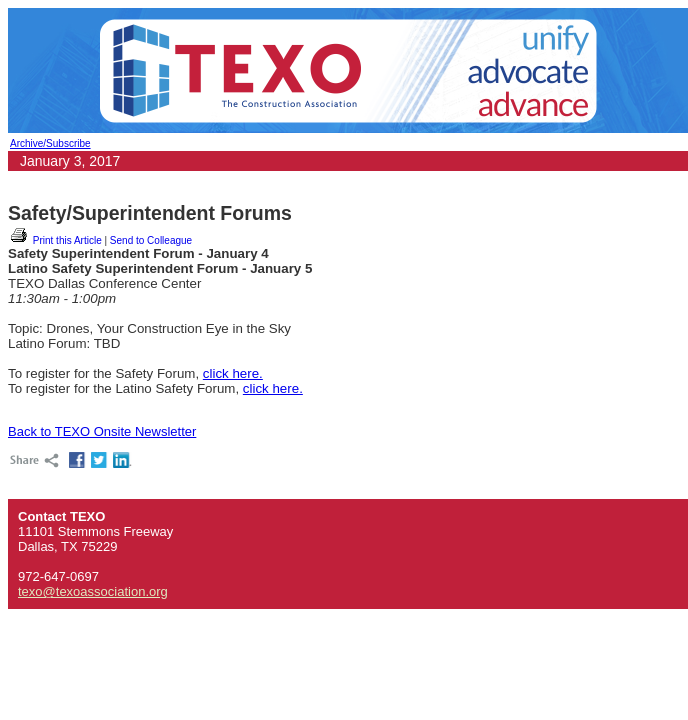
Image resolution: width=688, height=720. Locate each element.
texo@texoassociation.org (93, 591)
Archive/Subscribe (50, 143)
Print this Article (55, 240)
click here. (233, 373)
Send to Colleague (151, 240)
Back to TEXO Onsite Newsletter (102, 431)
